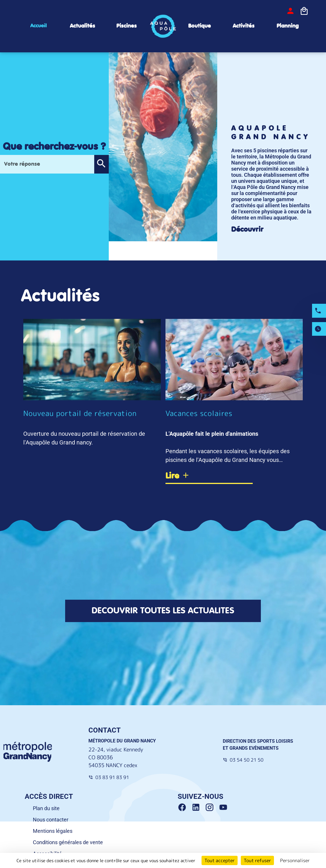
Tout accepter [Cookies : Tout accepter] (220, 860)
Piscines (127, 26)
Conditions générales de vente (68, 842)
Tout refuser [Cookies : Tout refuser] (257, 860)
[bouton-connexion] (290, 11)
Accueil (38, 26)
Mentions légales (53, 831)
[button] (101, 164)
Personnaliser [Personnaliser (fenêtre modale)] (295, 860)
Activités (244, 26)
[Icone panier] (304, 11)
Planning (288, 26)
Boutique (199, 26)
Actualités (82, 26)
